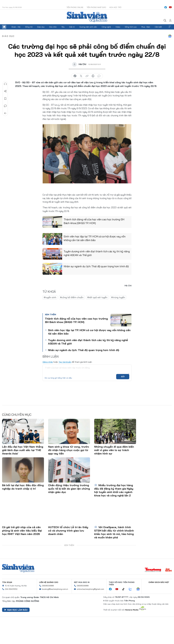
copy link (87, 76)
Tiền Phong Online (75, 7)
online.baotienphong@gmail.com (90, 589)
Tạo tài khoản (65, 362)
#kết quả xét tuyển (97, 297)
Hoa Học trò (115, 7)
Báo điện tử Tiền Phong (87, 17)
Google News (170, 36)
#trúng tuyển (118, 297)
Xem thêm (170, 27)
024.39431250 (11, 589)
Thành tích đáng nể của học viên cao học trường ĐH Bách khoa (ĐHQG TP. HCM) (94, 221)
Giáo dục (41, 27)
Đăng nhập (48, 362)
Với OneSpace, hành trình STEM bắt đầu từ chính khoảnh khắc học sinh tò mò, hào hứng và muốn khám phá (114, 532)
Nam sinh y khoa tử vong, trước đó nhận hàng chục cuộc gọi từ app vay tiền (69, 450)
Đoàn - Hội (16, 27)
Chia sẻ (5, 91)
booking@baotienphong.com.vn (55, 589)
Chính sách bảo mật (159, 582)
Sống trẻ (29, 27)
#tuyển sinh (50, 297)
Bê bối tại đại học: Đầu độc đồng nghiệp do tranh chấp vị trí (23, 487)
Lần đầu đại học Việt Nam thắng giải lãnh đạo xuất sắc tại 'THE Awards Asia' (23, 450)
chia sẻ (75, 76)
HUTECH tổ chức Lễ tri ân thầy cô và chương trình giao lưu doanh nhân (68, 531)
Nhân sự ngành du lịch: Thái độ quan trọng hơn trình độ (96, 266)
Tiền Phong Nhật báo (96, 7)
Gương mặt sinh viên (88, 27)
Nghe (5, 84)
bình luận (99, 76)
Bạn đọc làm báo (16, 610)
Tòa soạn (7, 582)
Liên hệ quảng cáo (49, 582)
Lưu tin (5, 99)
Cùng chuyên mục (17, 415)
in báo (93, 76)
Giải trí (72, 27)
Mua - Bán (146, 27)
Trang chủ (4, 27)
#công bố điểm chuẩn (72, 297)
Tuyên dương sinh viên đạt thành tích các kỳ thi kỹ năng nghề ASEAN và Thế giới (97, 253)
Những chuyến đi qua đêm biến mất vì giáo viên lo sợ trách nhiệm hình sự (114, 450)
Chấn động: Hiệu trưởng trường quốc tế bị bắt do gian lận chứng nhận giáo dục (69, 489)
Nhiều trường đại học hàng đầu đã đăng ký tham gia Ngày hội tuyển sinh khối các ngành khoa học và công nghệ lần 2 (114, 490)
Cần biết (158, 27)
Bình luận (5, 106)
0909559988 (48, 586)
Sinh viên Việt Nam (18, 568)
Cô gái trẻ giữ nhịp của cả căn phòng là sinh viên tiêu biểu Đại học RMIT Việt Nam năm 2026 (22, 531)
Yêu (63, 27)
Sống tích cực (131, 27)
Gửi (123, 377)
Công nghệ (106, 27)
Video (118, 27)
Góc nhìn (53, 27)
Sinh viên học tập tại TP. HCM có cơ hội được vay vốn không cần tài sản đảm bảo (95, 238)
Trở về (5, 113)
